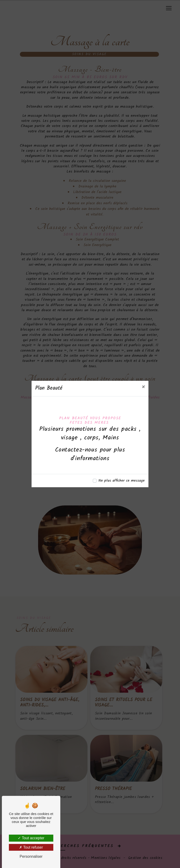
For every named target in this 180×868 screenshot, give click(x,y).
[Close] (143, 387)
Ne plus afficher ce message (122, 481)
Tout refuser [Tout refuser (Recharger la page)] (31, 847)
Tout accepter (31, 838)
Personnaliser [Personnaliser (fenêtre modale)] (31, 856)
